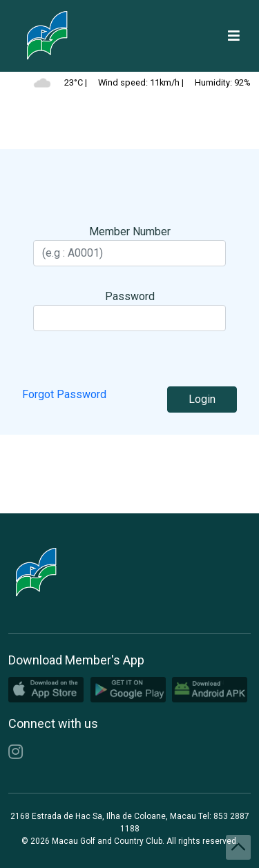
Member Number (130, 231)
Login (202, 399)
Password (130, 296)
